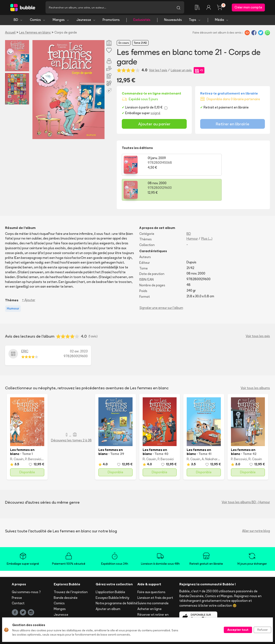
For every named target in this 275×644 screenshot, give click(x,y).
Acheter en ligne (150, 585)
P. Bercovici (33, 435)
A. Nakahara (211, 435)
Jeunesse (86, 21)
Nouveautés (173, 21)
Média (222, 21)
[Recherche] (109, 8)
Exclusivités (142, 21)
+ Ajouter (29, 276)
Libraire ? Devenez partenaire (109, 605)
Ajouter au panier (154, 124)
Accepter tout (238, 630)
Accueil (10, 33)
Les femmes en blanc (35, 33)
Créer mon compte (248, 8)
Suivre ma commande (153, 579)
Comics (38, 21)
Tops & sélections (67, 601)
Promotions (111, 21)
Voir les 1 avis (158, 71)
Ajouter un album (108, 585)
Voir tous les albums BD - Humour (246, 478)
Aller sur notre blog (256, 507)
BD (18, 21)
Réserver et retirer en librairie (153, 593)
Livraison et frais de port (155, 573)
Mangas (61, 21)
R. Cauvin (17, 435)
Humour (192, 214)
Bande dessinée (66, 573)
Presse (17, 573)
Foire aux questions (151, 568)
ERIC (25, 327)
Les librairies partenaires (114, 613)
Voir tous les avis (258, 312)
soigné (155, 114)
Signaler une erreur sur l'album (161, 283)
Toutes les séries (66, 607)
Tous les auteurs (66, 613)
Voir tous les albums (255, 364)
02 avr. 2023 (79, 327)
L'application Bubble (110, 568)
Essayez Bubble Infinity (112, 573)
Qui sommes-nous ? (26, 568)
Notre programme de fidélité (116, 579)
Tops (195, 21)
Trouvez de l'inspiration (71, 568)
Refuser (262, 630)
